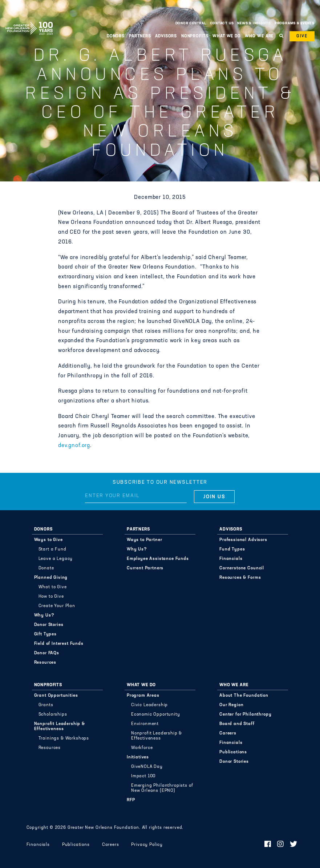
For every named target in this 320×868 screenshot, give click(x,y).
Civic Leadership (149, 705)
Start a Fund (52, 549)
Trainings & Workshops (64, 738)
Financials (231, 559)
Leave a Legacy (56, 559)
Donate (46, 568)
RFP (131, 800)
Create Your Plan (57, 606)
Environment (145, 724)
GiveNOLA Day (147, 767)
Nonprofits (195, 36)
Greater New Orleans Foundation (29, 21)
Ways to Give (48, 540)
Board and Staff (237, 724)
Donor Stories (49, 625)
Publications (233, 752)
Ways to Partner (145, 540)
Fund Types (232, 549)
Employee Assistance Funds (158, 559)
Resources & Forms (240, 578)
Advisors (166, 36)
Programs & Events (295, 23)
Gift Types (45, 634)
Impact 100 (143, 776)
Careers (228, 733)
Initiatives (138, 757)
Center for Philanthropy (245, 715)
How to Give (51, 597)
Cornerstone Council (242, 568)
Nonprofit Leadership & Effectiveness (60, 726)
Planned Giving (51, 578)
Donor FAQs (47, 653)
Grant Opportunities (56, 696)
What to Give (53, 587)
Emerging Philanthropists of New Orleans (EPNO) (162, 788)
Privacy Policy (147, 845)
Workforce (142, 748)
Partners (140, 36)
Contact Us (222, 23)
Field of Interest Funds (59, 644)
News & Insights (254, 23)
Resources (45, 663)
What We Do (227, 36)
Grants (46, 705)
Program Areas (143, 696)
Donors (116, 36)
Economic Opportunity (156, 715)
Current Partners (145, 568)
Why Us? (44, 615)
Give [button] (302, 36)
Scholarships (53, 715)
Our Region (231, 705)
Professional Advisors (243, 540)
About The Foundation (244, 696)
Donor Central (191, 23)
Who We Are (259, 36)
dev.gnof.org (74, 446)
